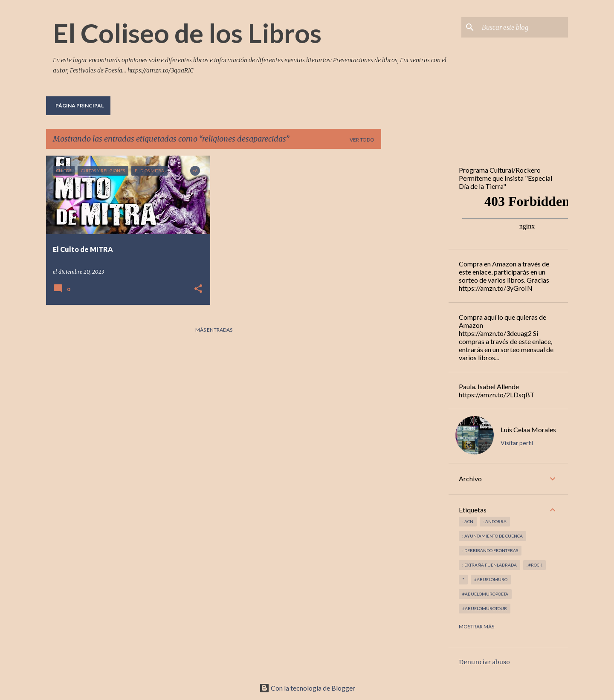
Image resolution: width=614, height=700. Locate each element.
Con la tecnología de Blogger (307, 688)
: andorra (495, 521)
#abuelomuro (491, 579)
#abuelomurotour (485, 608)
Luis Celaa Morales (528, 430)
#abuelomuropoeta (485, 594)
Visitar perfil (517, 443)
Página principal (80, 106)
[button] (198, 289)
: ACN (468, 521)
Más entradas (214, 330)
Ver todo (362, 140)
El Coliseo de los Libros (187, 33)
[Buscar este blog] (523, 27)
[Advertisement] (415, 283)
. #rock (534, 565)
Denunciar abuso (484, 662)
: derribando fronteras (490, 550)
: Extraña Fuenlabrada (489, 565)
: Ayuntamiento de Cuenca (492, 536)
